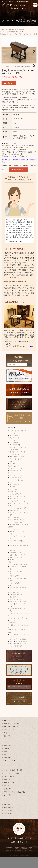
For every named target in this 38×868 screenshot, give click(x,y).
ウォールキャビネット (17, 561)
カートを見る (7, 806)
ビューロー (20, 479)
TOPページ (7, 731)
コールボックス (14, 603)
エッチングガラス (15, 593)
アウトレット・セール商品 (16, 640)
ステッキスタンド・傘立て (18, 654)
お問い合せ (9, 94)
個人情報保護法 (8, 818)
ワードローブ (21, 462)
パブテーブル (14, 631)
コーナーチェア (23, 514)
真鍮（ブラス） (14, 608)
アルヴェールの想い (9, 787)
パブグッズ (23, 629)
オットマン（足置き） (17, 551)
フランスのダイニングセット (19, 535)
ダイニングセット (14, 528)
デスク (12, 479)
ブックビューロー (15, 481)
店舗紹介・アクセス (9, 790)
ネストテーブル (14, 495)
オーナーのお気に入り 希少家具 (13, 781)
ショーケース (14, 451)
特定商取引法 (7, 815)
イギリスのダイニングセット (19, 533)
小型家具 (11, 537)
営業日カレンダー (9, 793)
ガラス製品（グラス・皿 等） (19, 575)
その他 (12, 570)
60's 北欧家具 (8, 768)
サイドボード (14, 467)
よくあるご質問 (8, 821)
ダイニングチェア (15, 505)
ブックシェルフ (14, 448)
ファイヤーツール (15, 610)
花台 (11, 652)
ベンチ (23, 512)
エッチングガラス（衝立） (18, 650)
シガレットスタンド (16, 568)
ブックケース (14, 446)
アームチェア (14, 509)
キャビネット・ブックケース (17, 441)
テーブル (11, 483)
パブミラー (13, 629)
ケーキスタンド (14, 554)
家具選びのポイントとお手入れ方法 (14, 802)
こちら (15, 160)
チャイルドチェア (15, 521)
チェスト (24, 467)
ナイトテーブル (14, 540)
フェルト (13, 110)
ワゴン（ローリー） (22, 652)
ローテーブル (14, 493)
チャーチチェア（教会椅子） (19, 519)
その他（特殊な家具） (17, 657)
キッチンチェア (14, 516)
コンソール (13, 500)
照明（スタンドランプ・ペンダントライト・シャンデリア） (19, 615)
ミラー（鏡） (14, 565)
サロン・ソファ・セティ (17, 507)
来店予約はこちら (18, 180)
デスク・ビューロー (14, 476)
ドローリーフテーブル (17, 488)
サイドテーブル (14, 498)
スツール (12, 514)
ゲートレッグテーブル (17, 491)
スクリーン (25, 565)
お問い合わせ (7, 824)
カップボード (14, 453)
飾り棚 (12, 462)
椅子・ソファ (12, 502)
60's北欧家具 (12, 633)
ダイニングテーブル (16, 486)
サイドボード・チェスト (16, 465)
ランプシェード (14, 596)
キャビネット (14, 444)
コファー (12, 474)
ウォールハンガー (15, 563)
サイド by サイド (15, 455)
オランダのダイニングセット (19, 530)
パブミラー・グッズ (9, 771)
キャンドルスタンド (16, 605)
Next (33, 51)
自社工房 (6, 796)
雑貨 (9, 572)
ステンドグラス (14, 586)
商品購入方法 (7, 799)
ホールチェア (14, 512)
